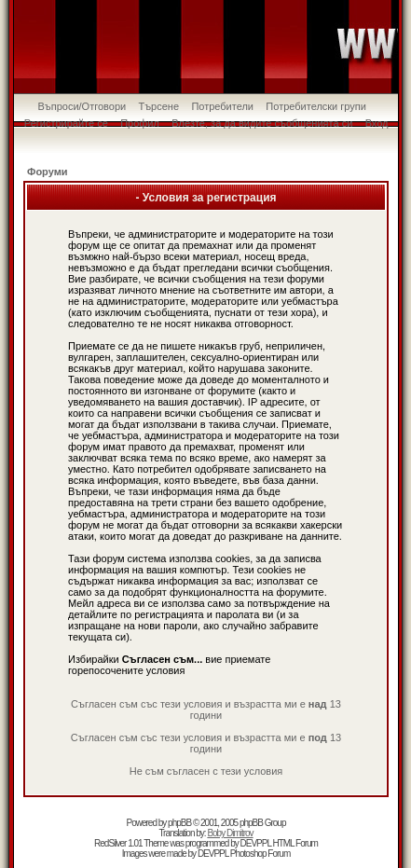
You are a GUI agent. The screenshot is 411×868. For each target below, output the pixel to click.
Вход (377, 123)
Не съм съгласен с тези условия (206, 771)
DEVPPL (256, 843)
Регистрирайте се (66, 123)
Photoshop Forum (260, 854)
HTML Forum (295, 843)
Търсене (159, 106)
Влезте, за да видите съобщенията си (262, 123)
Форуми (48, 172)
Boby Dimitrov (230, 833)
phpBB (179, 823)
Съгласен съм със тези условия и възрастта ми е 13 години (206, 710)
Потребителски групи (316, 106)
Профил (140, 123)
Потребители (222, 106)
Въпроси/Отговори (82, 106)
